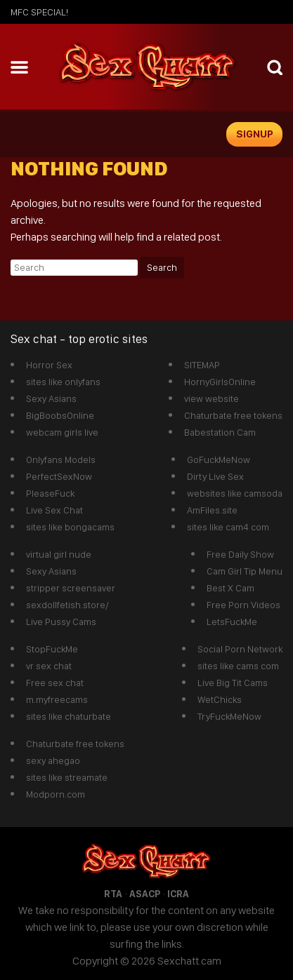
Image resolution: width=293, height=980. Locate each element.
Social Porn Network (240, 649)
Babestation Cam (220, 432)
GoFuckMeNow (219, 459)
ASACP (145, 894)
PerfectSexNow (59, 476)
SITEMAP (202, 365)
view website (211, 398)
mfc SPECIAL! (39, 12)
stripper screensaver (71, 588)
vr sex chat (49, 666)
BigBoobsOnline (60, 415)
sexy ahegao (53, 760)
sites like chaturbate (69, 716)
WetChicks (220, 699)
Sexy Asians (51, 398)
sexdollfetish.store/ (67, 605)
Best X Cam (230, 588)
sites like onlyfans (63, 382)
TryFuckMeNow (229, 716)
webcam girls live (62, 432)
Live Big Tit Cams (233, 683)
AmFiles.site (212, 510)
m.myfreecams (57, 699)
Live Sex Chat (54, 510)
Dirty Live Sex (215, 476)
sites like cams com (238, 666)
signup (255, 134)
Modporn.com (56, 794)
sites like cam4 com (228, 527)
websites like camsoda (235, 493)
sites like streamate (67, 777)
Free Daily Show (240, 554)
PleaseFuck (50, 493)
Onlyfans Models (61, 459)
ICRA (178, 894)
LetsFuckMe (232, 622)
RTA (113, 894)
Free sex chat (55, 683)
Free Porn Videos (243, 605)
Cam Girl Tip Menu (245, 571)
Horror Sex (49, 365)
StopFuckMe (52, 649)
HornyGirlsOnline (220, 382)
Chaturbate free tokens (233, 415)
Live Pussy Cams (61, 622)
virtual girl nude (59, 554)
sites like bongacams (70, 527)
